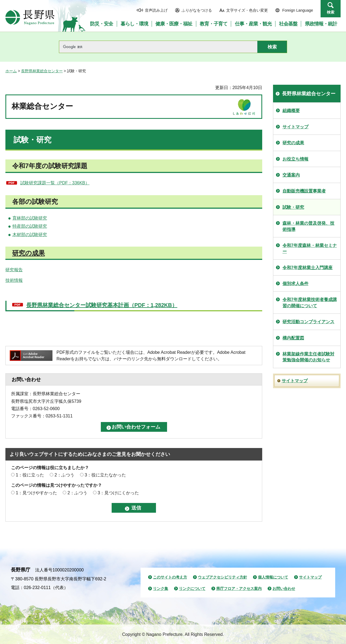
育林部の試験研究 (30, 218)
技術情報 (14, 280)
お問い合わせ (284, 589)
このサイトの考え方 (170, 577)
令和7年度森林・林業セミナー (310, 248)
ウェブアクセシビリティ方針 (222, 577)
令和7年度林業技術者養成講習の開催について (310, 303)
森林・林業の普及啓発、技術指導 (308, 226)
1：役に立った (30, 475)
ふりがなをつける (197, 10)
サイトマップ (295, 127)
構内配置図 (293, 338)
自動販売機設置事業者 (304, 191)
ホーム (11, 71)
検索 (331, 12)
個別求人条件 (295, 284)
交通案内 (291, 175)
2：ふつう (64, 475)
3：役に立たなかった (105, 475)
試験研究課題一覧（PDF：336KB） (55, 183)
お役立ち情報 (295, 159)
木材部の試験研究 (30, 235)
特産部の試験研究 (30, 226)
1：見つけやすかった (36, 493)
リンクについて (192, 589)
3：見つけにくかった (118, 493)
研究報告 (14, 270)
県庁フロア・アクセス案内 (239, 589)
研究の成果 (29, 253)
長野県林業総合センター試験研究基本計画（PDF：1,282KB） (102, 305)
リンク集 (161, 589)
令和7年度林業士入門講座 (307, 268)
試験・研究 (293, 207)
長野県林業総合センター (42, 71)
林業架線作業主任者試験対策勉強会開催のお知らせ (308, 357)
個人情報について (273, 577)
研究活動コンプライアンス (308, 322)
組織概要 (291, 111)
